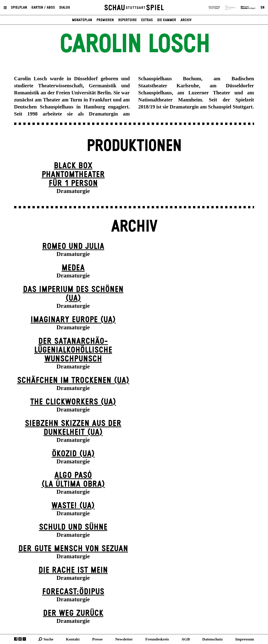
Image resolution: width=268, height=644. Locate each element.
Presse (97, 639)
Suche (48, 639)
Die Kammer (167, 20)
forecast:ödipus (73, 592)
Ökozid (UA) (73, 454)
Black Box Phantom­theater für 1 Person (73, 175)
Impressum (245, 639)
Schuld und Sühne (73, 527)
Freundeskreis (157, 639)
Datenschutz (213, 639)
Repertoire (127, 20)
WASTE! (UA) (73, 506)
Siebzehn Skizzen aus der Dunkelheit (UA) (73, 428)
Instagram (20, 639)
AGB (186, 639)
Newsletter (124, 639)
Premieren (105, 20)
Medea (73, 268)
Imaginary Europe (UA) (73, 320)
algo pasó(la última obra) (73, 480)
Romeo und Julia (73, 247)
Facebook (16, 639)
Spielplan (19, 8)
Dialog (65, 8)
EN (263, 8)
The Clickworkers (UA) (73, 402)
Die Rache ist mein (73, 570)
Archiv (186, 20)
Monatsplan (82, 20)
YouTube (24, 639)
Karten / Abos (43, 8)
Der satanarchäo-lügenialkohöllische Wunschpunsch (73, 350)
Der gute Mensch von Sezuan (73, 549)
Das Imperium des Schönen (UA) (73, 294)
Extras (147, 20)
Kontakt (73, 639)
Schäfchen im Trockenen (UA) (73, 381)
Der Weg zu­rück (73, 613)
